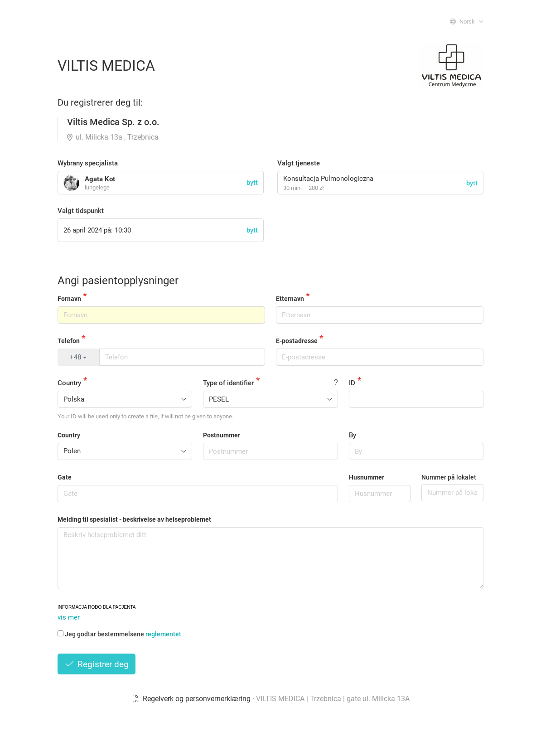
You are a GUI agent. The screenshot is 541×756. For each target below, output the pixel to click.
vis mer (69, 617)
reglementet (163, 634)
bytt (472, 183)
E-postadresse (297, 341)
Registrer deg (97, 664)
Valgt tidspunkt (81, 211)
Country (69, 383)
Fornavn (69, 299)
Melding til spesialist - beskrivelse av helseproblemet (134, 519)
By (353, 435)
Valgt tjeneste (299, 163)
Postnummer (222, 435)
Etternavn (290, 299)
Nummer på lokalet (449, 477)
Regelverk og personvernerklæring (192, 699)
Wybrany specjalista (88, 163)
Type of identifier (228, 383)
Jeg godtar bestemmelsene (119, 634)
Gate (65, 477)
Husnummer (367, 477)
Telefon (69, 341)
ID (352, 383)
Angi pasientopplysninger (118, 281)
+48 (78, 357)
